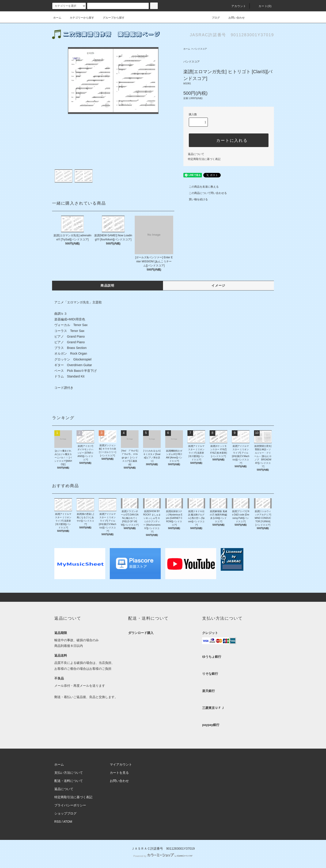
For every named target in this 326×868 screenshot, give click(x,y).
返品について (196, 154)
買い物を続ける (196, 199)
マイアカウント (121, 764)
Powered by (163, 856)
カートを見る (119, 773)
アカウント (236, 6)
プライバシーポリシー (70, 805)
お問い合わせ (234, 18)
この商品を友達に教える (201, 187)
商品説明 (108, 285)
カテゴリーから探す (79, 18)
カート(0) (262, 6)
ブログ (213, 18)
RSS (58, 822)
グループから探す (111, 18)
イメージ (218, 285)
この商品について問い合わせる (205, 193)
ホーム (57, 18)
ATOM (68, 822)
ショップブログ (65, 813)
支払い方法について (69, 773)
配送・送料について (69, 781)
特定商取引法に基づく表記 (204, 159)
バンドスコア (200, 49)
